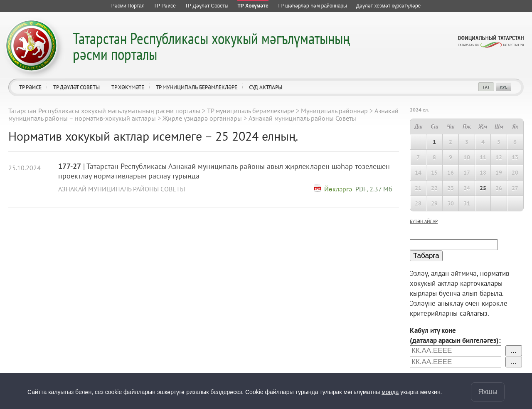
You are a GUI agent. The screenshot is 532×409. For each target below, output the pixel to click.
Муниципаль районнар (334, 111)
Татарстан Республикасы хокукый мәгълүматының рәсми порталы (211, 46)
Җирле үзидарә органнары (202, 118)
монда (390, 392)
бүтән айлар (424, 221)
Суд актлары (266, 87)
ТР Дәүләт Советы (76, 87)
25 (483, 188)
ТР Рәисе (30, 87)
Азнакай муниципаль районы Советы (122, 189)
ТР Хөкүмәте (128, 87)
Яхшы (488, 392)
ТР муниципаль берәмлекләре (197, 87)
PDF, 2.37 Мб (374, 189)
